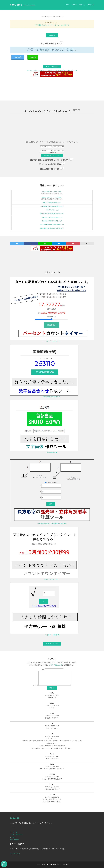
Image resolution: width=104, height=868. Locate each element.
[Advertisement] (52, 128)
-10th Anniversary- (29, 5)
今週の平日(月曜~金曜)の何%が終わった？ (52, 225)
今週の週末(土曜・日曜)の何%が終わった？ (52, 228)
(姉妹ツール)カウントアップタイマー (52, 197)
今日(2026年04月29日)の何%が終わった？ (52, 214)
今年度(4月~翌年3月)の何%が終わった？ (52, 206)
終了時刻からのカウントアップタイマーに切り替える (52, 25)
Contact (91, 5)
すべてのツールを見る (52, 644)
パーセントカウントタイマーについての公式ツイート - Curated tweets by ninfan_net (52, 70)
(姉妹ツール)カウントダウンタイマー (52, 192)
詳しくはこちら (15, 854)
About (74, 5)
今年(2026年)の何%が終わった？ (52, 203)
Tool (67, 5)
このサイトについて (56, 665)
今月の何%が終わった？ (52, 210)
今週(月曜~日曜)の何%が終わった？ (52, 221)
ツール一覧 (14, 832)
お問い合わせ (14, 840)
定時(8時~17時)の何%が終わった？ (52, 217)
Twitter (82, 5)
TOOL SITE (16, 5)
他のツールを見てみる (52, 67)
